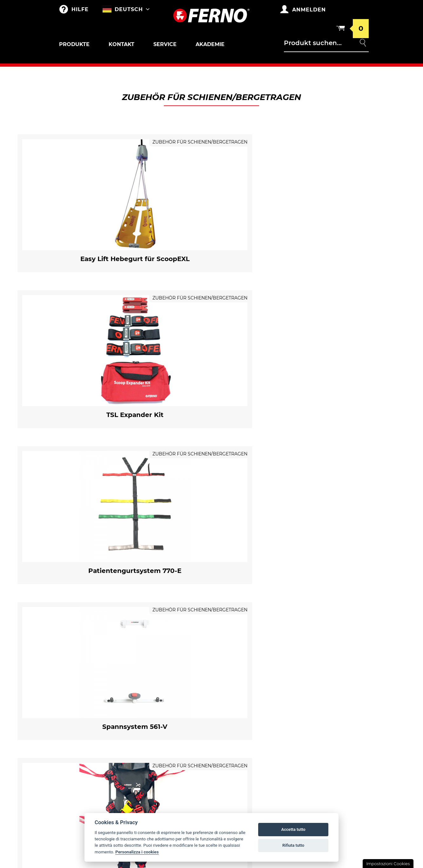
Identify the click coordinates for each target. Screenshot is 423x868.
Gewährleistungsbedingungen (336, 671)
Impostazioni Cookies (388, 864)
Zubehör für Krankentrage (91, 690)
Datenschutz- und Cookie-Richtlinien (336, 717)
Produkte (74, 44)
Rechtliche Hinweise (329, 732)
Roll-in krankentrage (92, 683)
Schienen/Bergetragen (94, 775)
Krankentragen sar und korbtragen (95, 711)
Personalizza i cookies (137, 852)
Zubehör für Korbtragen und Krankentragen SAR (93, 722)
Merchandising (160, 683)
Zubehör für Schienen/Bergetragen (89, 783)
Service (165, 44)
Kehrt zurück (321, 701)
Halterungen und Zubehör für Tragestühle (94, 746)
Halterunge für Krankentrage (94, 695)
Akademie (210, 44)
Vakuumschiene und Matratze (90, 802)
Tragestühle (81, 738)
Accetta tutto (293, 829)
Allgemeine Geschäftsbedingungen (334, 686)
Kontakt (121, 44)
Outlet (74, 671)
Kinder (74, 762)
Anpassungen (158, 696)
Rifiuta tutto (293, 845)
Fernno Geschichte (246, 683)
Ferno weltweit (242, 671)
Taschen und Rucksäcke (170, 671)
